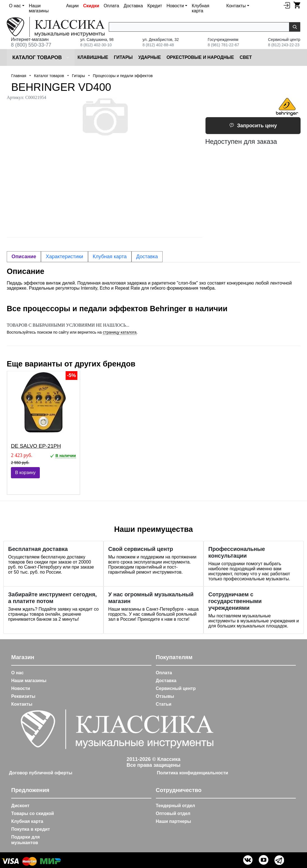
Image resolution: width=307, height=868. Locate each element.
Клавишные (93, 57)
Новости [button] (175, 6)
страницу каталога (120, 332)
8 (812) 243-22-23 (284, 45)
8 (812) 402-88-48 (158, 45)
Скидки (91, 6)
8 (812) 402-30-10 (96, 45)
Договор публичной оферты (41, 773)
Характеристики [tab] (64, 257)
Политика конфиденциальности (193, 773)
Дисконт (20, 806)
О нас (17, 673)
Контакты (22, 704)
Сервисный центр (176, 688)
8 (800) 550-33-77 (31, 45)
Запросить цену (253, 126)
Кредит (155, 6)
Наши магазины (39, 8)
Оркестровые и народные (200, 57)
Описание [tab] (24, 257)
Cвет (246, 57)
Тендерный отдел (176, 806)
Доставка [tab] (147, 257)
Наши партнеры (174, 821)
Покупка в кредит (31, 829)
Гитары (123, 57)
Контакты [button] (236, 6)
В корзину (25, 473)
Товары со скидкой (33, 813)
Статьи (164, 704)
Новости (21, 688)
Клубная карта (200, 8)
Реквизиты (23, 696)
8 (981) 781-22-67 (223, 45)
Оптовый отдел (173, 813)
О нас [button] (15, 6)
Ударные (150, 57)
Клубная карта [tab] (110, 257)
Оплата (111, 6)
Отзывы (165, 696)
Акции (72, 6)
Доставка (133, 6)
